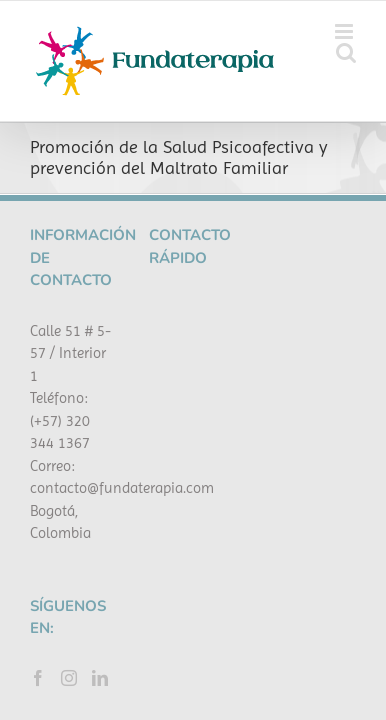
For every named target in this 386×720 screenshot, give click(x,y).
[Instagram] (69, 525)
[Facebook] (38, 525)
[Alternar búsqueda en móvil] (346, 52)
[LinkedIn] (100, 525)
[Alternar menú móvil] (345, 31)
